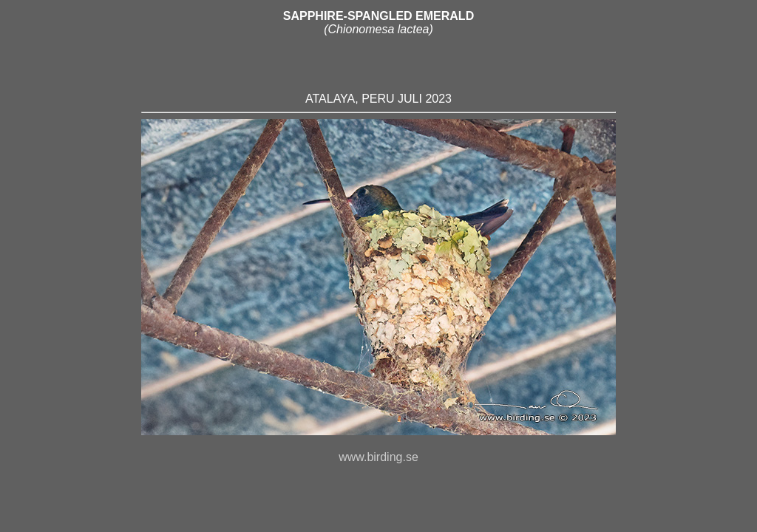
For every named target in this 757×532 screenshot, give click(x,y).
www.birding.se (378, 464)
